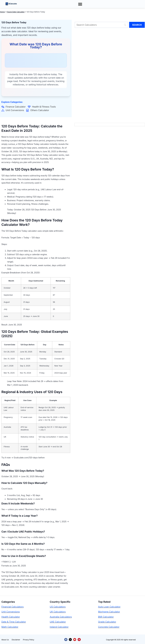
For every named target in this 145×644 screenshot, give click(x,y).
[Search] (101, 25)
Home (2, 12)
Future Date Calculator (16, 12)
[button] (80, 4)
